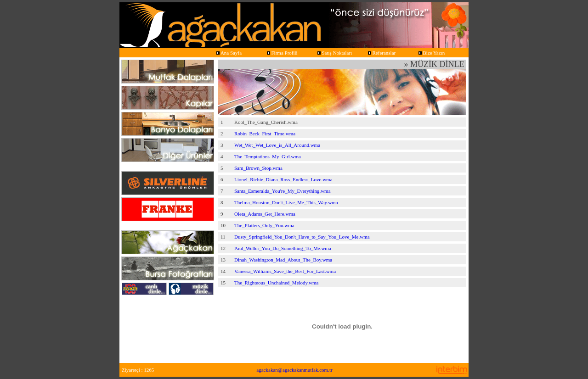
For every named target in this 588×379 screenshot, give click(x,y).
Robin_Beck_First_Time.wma (265, 134)
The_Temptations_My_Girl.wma (268, 156)
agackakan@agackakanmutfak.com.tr (294, 370)
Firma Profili (282, 53)
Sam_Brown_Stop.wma (258, 168)
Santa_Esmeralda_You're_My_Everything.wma (283, 191)
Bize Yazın (431, 53)
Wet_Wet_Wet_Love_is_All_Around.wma (277, 145)
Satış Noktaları (334, 53)
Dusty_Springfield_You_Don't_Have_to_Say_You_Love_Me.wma (302, 237)
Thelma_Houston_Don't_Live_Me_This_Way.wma (286, 202)
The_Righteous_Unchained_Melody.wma (277, 283)
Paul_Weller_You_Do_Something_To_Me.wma (283, 248)
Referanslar (381, 53)
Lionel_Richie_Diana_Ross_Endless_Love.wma (283, 179)
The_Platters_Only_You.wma (264, 225)
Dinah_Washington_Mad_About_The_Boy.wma (283, 260)
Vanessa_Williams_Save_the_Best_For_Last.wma (285, 271)
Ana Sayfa (228, 53)
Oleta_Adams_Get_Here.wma (265, 214)
